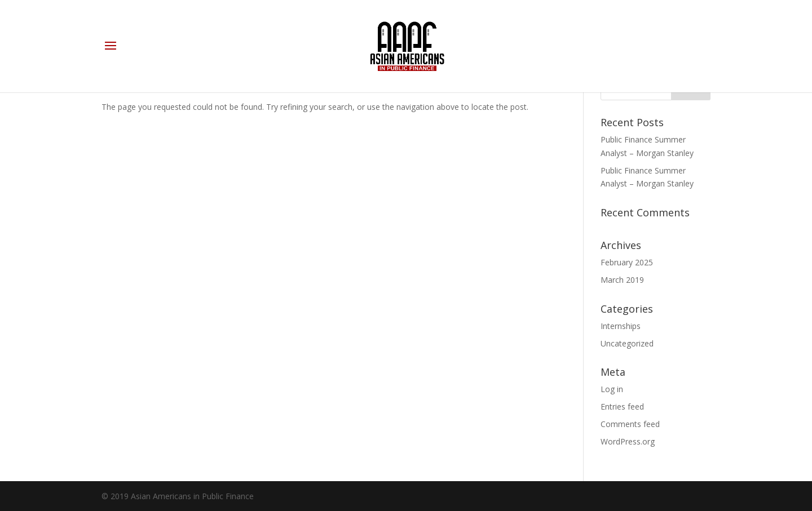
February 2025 (627, 262)
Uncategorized (627, 343)
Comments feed (630, 424)
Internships (621, 326)
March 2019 (622, 280)
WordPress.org (628, 441)
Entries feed (622, 406)
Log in (612, 389)
